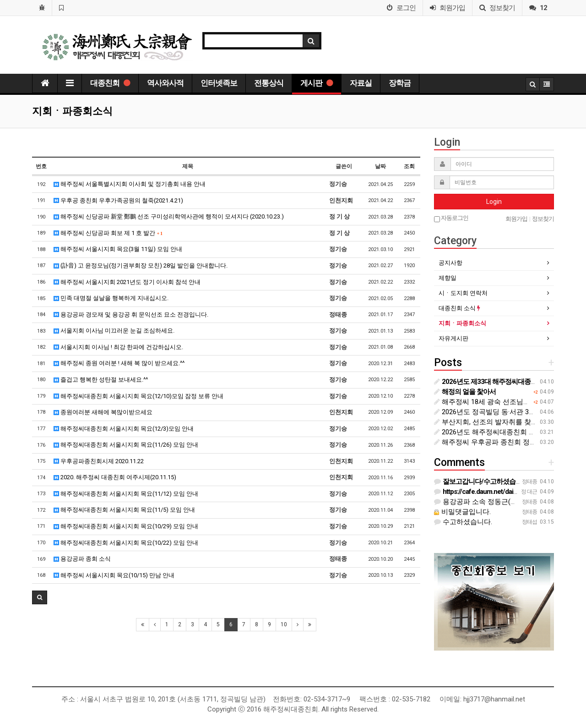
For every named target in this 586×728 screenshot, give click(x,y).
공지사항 (450, 263)
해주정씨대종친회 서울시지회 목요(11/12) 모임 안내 (126, 494)
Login (494, 202)
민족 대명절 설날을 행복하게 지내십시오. (111, 298)
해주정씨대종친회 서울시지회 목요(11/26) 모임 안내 (126, 445)
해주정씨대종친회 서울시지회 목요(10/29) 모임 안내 (126, 526)
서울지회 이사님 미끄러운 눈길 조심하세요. (114, 331)
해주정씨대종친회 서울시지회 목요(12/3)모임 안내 (124, 429)
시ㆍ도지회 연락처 (463, 293)
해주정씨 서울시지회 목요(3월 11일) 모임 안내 (118, 249)
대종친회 (110, 83)
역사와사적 (165, 83)
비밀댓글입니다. (462, 512)
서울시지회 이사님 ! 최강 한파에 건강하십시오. (118, 347)
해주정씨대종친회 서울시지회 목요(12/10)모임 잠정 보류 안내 (138, 396)
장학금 (400, 83)
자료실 (361, 83)
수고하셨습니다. (463, 522)
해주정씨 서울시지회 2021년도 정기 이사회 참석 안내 (127, 282)
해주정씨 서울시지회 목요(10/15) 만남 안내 (114, 575)
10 (284, 624)
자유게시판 (453, 338)
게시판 (317, 83)
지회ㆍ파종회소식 (462, 323)
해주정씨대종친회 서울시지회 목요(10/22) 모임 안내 (126, 543)
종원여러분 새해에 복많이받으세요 (103, 412)
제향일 (448, 278)
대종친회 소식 (459, 308)
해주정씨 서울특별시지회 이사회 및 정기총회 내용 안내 (130, 184)
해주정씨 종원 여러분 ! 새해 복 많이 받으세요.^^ (119, 363)
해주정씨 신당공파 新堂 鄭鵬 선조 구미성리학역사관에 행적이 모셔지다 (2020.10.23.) (169, 216)
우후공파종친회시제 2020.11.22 (99, 461)
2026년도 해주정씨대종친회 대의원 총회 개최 (507, 432)
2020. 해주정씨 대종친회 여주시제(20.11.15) (115, 477)
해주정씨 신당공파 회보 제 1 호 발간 (108, 233)
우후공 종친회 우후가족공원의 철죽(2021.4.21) (118, 200)
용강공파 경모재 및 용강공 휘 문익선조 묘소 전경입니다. (131, 315)
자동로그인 (451, 218)
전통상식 (269, 83)
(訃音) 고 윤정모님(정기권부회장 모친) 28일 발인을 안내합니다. (141, 265)
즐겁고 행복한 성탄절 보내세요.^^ (101, 380)
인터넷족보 (219, 83)
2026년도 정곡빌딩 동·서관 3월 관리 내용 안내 (508, 412)
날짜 (380, 166)
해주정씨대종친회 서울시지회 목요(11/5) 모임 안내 (124, 510)
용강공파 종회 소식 (82, 559)
